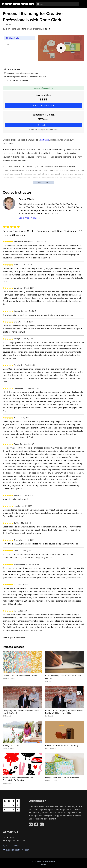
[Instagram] (42, 824)
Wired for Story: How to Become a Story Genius (63, 677)
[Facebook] (36, 824)
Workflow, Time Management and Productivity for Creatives (18, 779)
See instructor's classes (29, 218)
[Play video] (61, 48)
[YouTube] (31, 824)
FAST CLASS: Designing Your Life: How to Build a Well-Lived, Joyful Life (64, 712)
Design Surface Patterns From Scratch (20, 676)
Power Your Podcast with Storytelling (62, 745)
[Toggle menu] (83, 4)
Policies (44, 864)
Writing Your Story (11, 745)
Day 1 (7, 44)
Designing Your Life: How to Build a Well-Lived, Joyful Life (21, 712)
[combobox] (57, 4)
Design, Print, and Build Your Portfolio (62, 778)
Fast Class (45, 140)
